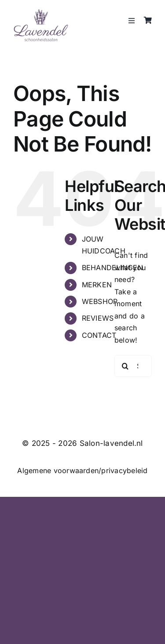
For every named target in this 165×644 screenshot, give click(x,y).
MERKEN (97, 285)
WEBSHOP (100, 301)
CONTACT (99, 335)
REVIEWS (98, 318)
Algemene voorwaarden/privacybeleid (82, 470)
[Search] (125, 366)
